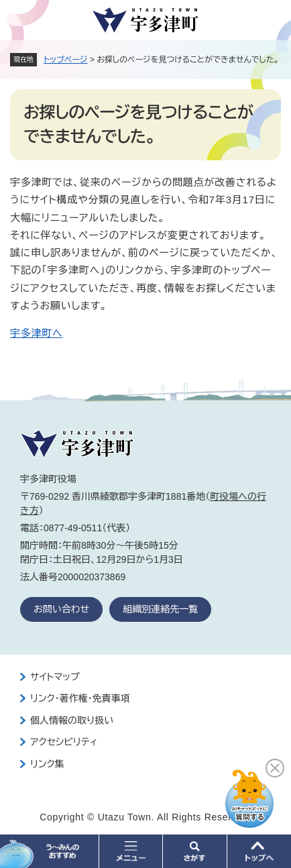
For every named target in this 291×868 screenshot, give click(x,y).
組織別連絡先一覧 (160, 609)
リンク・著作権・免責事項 (80, 698)
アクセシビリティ (64, 742)
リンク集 (47, 764)
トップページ (66, 60)
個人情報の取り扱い (72, 720)
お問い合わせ (61, 609)
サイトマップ (55, 677)
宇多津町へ (36, 333)
